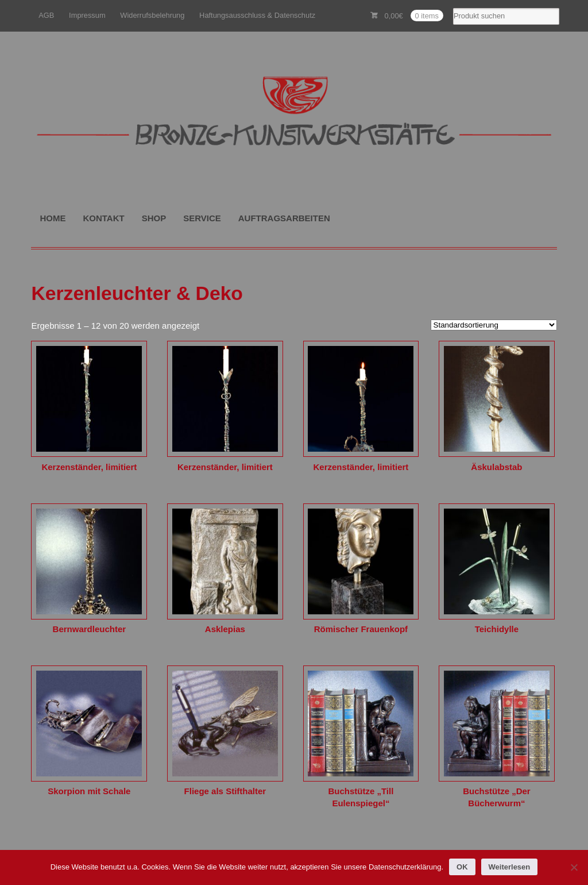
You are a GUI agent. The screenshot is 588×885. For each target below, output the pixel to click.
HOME (53, 218)
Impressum (87, 15)
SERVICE (202, 218)
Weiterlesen (510, 867)
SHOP (154, 218)
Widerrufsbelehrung (152, 15)
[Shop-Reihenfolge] (494, 325)
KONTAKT (103, 218)
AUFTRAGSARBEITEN (284, 218)
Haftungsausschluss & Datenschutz (257, 15)
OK (462, 867)
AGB (46, 15)
